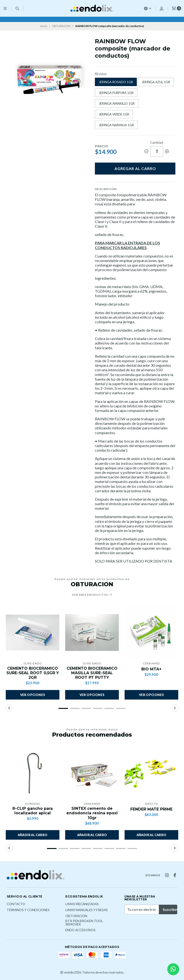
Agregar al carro (135, 168)
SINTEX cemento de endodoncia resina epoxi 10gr (92, 813)
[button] (63, 708)
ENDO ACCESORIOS (80, 930)
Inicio (44, 26)
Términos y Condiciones (28, 910)
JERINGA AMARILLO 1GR (117, 104)
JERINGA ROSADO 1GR (116, 82)
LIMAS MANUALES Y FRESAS (87, 910)
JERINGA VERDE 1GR (114, 114)
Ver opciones (33, 695)
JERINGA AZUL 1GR (156, 82)
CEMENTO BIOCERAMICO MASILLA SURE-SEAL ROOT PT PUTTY (92, 673)
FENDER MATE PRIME (151, 809)
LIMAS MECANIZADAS (82, 904)
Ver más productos (92, 595)
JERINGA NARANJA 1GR (116, 125)
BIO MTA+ (151, 669)
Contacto (16, 904)
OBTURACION (61, 26)
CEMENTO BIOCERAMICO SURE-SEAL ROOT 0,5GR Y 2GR (33, 673)
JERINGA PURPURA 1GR (116, 93)
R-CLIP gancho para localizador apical (33, 811)
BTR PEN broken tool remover (84, 923)
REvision (101, 74)
